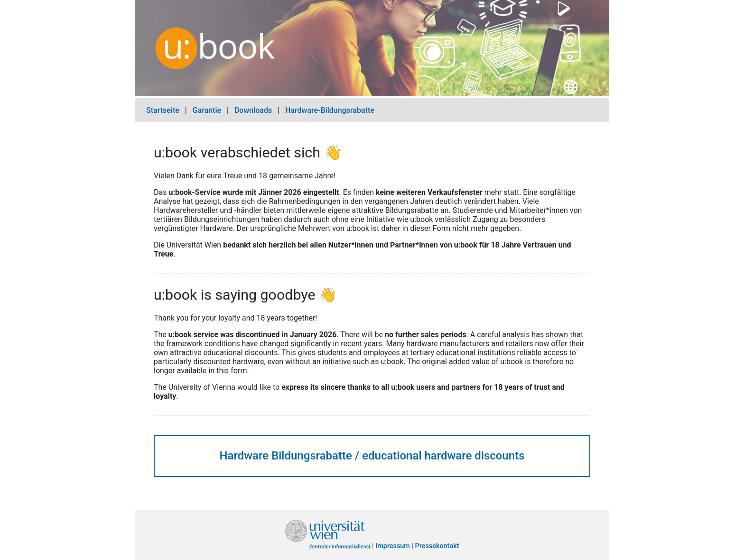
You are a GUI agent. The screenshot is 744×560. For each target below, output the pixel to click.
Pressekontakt (437, 546)
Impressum (393, 546)
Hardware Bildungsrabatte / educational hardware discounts (372, 456)
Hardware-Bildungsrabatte (330, 110)
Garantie (207, 110)
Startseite (163, 110)
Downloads (253, 110)
